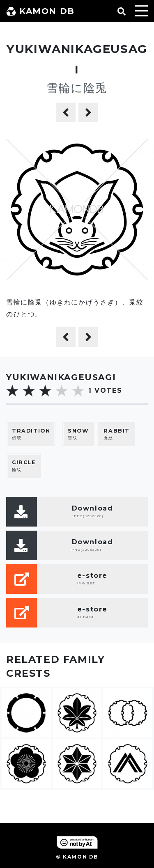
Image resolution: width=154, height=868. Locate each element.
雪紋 (78, 434)
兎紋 (117, 434)
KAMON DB (40, 11)
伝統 (31, 434)
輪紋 (24, 466)
